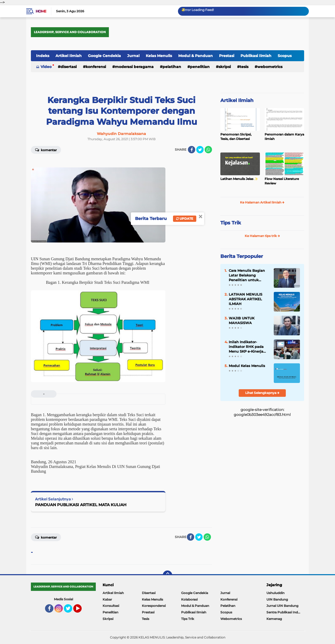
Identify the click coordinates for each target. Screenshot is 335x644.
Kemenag (274, 619)
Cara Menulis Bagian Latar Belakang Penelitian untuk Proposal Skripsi (247, 275)
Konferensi (96, 67)
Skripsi (225, 67)
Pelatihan (172, 67)
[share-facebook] (192, 150)
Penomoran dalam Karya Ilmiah (284, 137)
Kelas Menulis (159, 56)
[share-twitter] (200, 150)
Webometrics (270, 67)
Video (46, 67)
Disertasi (69, 67)
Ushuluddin (275, 593)
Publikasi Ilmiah (256, 56)
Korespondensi (154, 606)
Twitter (70, 611)
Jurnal (133, 56)
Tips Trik (231, 223)
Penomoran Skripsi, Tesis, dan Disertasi (236, 137)
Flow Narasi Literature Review (282, 181)
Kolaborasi (189, 599)
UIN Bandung (277, 599)
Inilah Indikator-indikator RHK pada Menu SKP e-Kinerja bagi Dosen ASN (246, 347)
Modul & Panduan (196, 56)
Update (185, 219)
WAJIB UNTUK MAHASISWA (242, 320)
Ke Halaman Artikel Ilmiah (262, 202)
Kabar (107, 599)
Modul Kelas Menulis (247, 366)
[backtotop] (167, 575)
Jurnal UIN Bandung (282, 606)
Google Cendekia (104, 56)
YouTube (81, 611)
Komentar (46, 150)
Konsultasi (111, 606)
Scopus (285, 56)
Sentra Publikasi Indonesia (285, 612)
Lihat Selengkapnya (262, 393)
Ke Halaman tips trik (262, 236)
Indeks (43, 56)
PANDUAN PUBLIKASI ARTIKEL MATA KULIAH (81, 505)
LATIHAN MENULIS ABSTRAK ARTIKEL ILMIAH (245, 299)
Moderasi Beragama (134, 67)
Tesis (244, 67)
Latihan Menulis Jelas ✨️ (239, 179)
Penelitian (200, 67)
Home (41, 11)
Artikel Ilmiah (69, 56)
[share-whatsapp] (208, 150)
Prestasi (227, 56)
